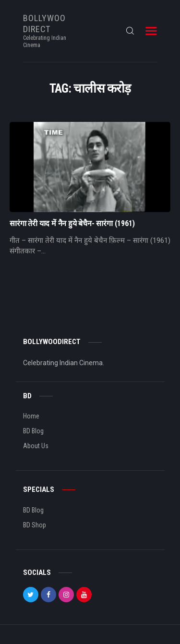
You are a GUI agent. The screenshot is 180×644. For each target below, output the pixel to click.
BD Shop (35, 525)
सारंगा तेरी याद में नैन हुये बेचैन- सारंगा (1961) (72, 224)
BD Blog (33, 431)
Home (31, 416)
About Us (36, 446)
